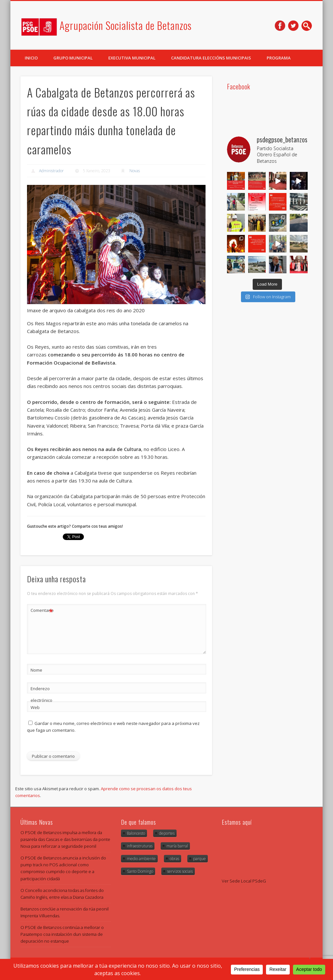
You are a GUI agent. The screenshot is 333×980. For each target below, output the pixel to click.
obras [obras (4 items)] (174, 859)
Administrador (51, 171)
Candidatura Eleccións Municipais (211, 58)
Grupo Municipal (73, 58)
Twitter (293, 26)
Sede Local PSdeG (248, 881)
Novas (135, 171)
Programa (279, 58)
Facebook (280, 26)
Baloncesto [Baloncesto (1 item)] (136, 833)
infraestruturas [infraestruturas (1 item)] (140, 846)
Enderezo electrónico (41, 694)
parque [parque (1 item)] (200, 859)
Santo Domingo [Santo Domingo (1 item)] (140, 871)
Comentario (42, 610)
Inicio (31, 58)
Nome (36, 670)
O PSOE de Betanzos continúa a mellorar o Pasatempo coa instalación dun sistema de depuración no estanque (62, 934)
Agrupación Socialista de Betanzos (126, 25)
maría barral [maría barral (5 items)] (177, 846)
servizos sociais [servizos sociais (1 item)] (180, 871)
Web (35, 707)
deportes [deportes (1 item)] (167, 833)
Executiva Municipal (132, 58)
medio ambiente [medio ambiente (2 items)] (141, 859)
